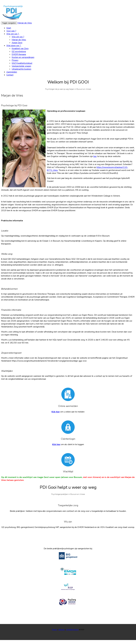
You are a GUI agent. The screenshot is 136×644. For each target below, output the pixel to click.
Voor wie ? (11, 31)
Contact (10, 75)
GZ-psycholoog (19, 51)
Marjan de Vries (25, 23)
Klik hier (56, 412)
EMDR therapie (19, 54)
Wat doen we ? (14, 46)
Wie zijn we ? (13, 34)
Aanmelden (12, 72)
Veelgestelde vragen (21, 66)
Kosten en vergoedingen (23, 57)
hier (95, 156)
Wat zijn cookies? (104, 3)
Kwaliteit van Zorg (20, 49)
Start (9, 28)
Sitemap (62, 630)
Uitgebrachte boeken (21, 69)
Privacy (15, 60)
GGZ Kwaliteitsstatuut (22, 63)
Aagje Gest (17, 43)
